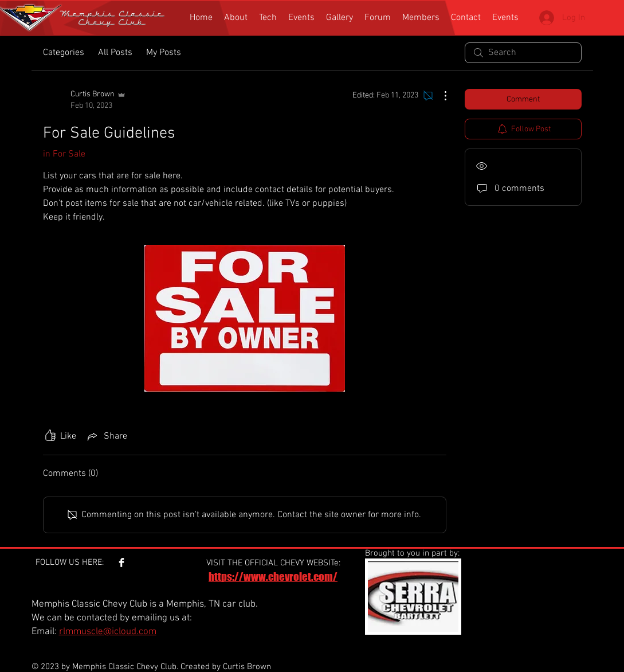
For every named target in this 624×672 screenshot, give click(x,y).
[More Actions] (439, 96)
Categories (64, 53)
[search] (523, 53)
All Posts (115, 53)
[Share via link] (106, 436)
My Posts (164, 53)
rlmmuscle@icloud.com (108, 632)
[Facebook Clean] (121, 562)
